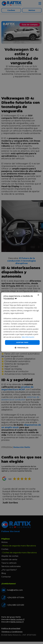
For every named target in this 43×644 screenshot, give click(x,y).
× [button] (38, 295)
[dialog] (21, 322)
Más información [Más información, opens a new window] (28, 337)
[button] (22, 348)
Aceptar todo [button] (22, 342)
